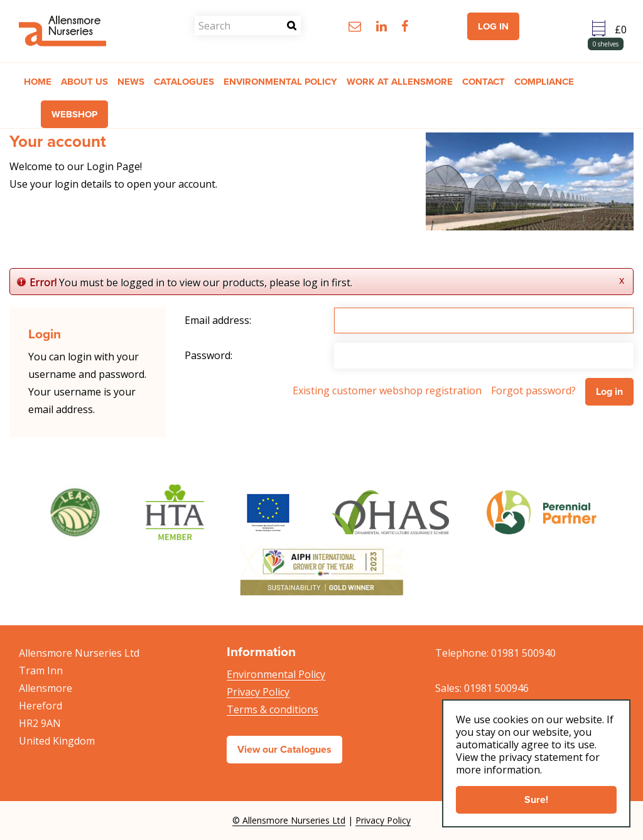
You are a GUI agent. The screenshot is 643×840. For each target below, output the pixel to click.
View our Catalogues (284, 749)
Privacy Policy (258, 692)
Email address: (218, 320)
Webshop (74, 114)
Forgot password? (533, 390)
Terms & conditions (273, 709)
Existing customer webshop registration (387, 390)
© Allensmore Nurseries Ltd (289, 820)
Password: (208, 355)
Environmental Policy (276, 674)
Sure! (536, 800)
